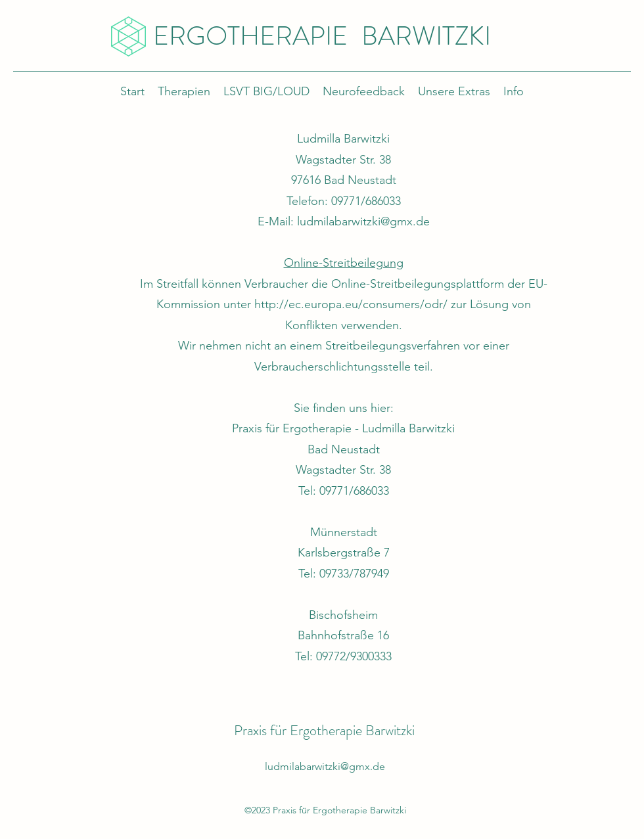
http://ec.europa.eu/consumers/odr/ (351, 304)
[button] (454, 91)
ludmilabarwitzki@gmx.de (363, 221)
